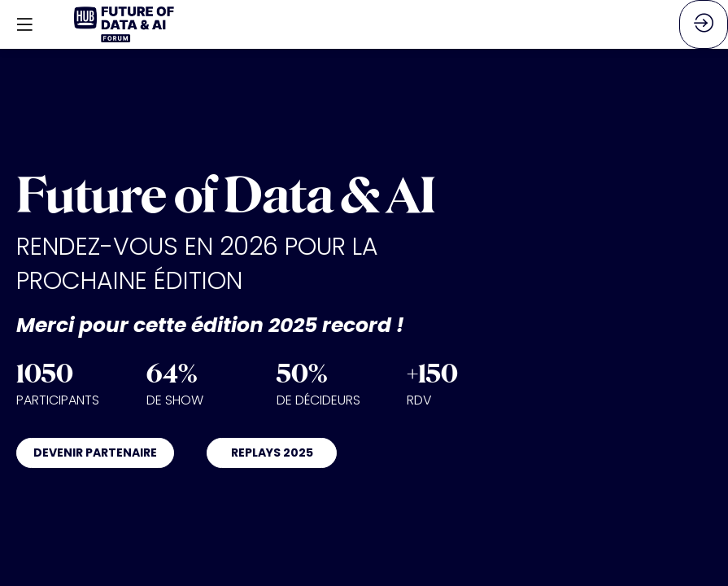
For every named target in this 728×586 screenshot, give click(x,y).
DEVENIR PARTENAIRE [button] (95, 453)
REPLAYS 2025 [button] (272, 453)
